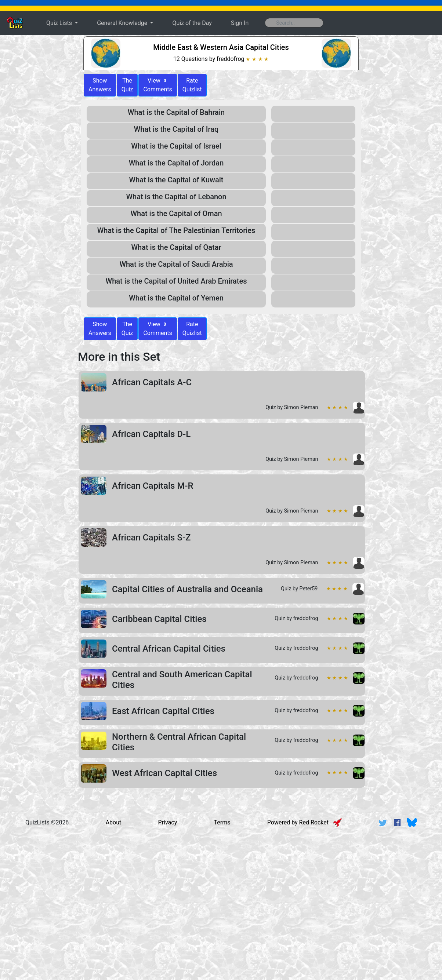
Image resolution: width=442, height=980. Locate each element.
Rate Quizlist (192, 85)
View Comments (157, 85)
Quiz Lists (60, 23)
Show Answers (100, 329)
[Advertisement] (221, 889)
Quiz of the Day (192, 23)
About (114, 822)
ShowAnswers (100, 85)
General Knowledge (123, 23)
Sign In (240, 23)
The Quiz (127, 85)
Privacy (168, 822)
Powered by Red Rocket (305, 822)
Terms (222, 822)
